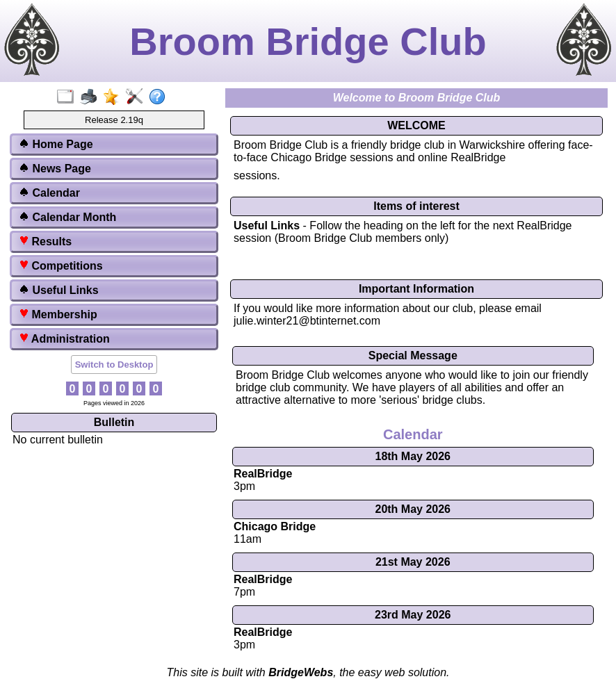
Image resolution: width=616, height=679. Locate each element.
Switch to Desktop (114, 365)
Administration (64, 339)
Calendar (49, 193)
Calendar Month (67, 217)
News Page (55, 169)
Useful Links (59, 290)
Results (45, 242)
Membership (58, 314)
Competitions (61, 266)
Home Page (56, 144)
